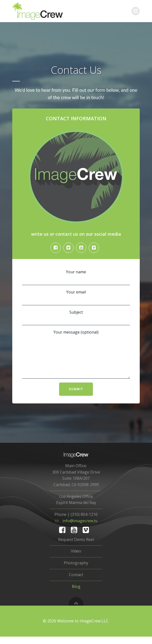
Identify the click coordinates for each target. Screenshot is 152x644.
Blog (76, 594)
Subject (76, 318)
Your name (76, 278)
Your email (76, 298)
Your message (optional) (76, 358)
